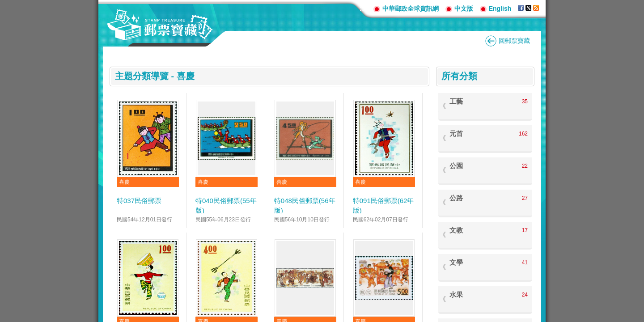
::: (363, 8)
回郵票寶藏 (514, 41)
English (500, 8)
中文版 (464, 8)
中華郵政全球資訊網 (411, 8)
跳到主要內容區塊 (5, 5)
